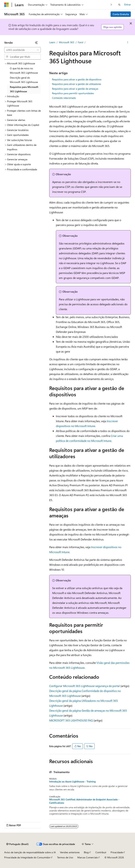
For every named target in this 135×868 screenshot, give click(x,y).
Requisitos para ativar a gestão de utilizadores (77, 84)
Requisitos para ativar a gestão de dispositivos (77, 79)
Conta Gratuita (121, 14)
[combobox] (22, 50)
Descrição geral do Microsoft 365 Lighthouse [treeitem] (24, 80)
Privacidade (117, 852)
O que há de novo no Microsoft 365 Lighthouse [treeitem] (24, 70)
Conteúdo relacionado (64, 98)
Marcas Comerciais (88, 857)
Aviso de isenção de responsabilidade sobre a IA (30, 852)
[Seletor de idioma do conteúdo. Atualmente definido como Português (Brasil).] (17, 844)
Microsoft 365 (67, 42)
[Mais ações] (128, 42)
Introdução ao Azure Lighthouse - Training (72, 782)
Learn (52, 42)
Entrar (128, 4)
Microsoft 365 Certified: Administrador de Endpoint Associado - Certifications (84, 801)
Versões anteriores (70, 852)
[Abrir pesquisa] (119, 5)
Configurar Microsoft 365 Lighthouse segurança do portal (84, 686)
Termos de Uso (65, 857)
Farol (81, 42)
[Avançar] (111, 5)
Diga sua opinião (113, 27)
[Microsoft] (7, 5)
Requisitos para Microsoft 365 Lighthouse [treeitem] (24, 89)
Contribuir (101, 852)
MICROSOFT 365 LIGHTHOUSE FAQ (71, 720)
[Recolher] (36, 43)
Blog (86, 852)
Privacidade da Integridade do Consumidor (27, 857)
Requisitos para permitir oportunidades (73, 93)
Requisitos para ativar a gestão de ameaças (75, 89)
